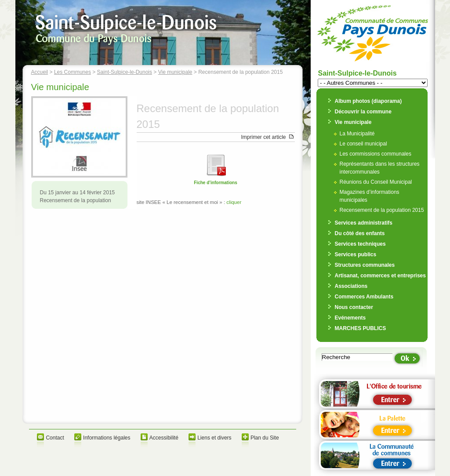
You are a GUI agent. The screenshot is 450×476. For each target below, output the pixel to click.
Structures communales (365, 265)
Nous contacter (354, 307)
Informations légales (107, 438)
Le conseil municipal (363, 144)
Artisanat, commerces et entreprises (380, 276)
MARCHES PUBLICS (361, 328)
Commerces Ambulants (364, 297)
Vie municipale (175, 72)
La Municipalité (357, 134)
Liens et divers (214, 438)
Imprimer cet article (263, 137)
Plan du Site (265, 438)
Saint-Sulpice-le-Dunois (125, 72)
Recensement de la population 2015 (382, 210)
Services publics (356, 254)
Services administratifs (364, 223)
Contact (55, 438)
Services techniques (360, 244)
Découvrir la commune (363, 112)
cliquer (234, 202)
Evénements (350, 318)
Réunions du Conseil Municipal (376, 182)
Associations (351, 286)
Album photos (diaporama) (368, 101)
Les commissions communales (376, 154)
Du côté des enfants (360, 233)
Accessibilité (164, 438)
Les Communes (73, 72)
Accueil (40, 72)
